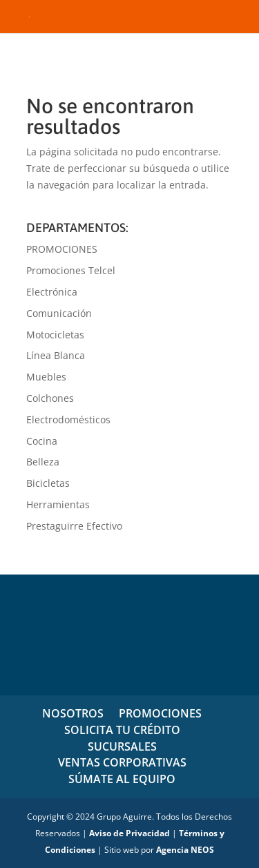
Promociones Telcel (71, 270)
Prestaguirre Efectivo (74, 526)
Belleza (43, 462)
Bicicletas (48, 483)
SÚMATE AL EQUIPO (122, 779)
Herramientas (58, 504)
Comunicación (59, 313)
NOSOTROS (73, 713)
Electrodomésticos (68, 419)
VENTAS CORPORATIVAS (122, 762)
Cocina (42, 441)
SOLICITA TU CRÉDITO (122, 730)
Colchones (50, 398)
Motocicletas (55, 335)
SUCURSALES (122, 746)
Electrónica (52, 292)
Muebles (46, 377)
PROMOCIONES (62, 249)
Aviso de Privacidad (129, 833)
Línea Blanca (56, 355)
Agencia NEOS (185, 850)
